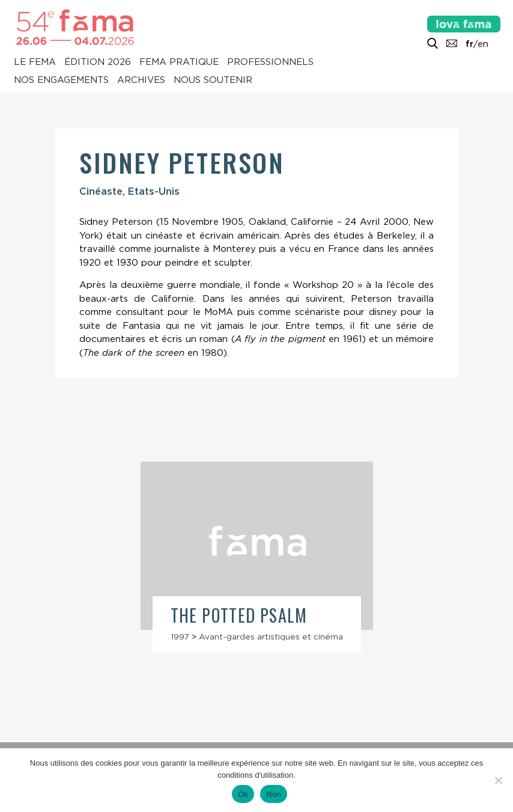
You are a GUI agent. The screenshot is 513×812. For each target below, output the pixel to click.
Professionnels (270, 63)
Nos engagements (61, 81)
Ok (243, 794)
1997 (180, 636)
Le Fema (35, 63)
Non (274, 794)
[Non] (498, 780)
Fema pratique (179, 63)
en (483, 44)
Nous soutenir (213, 81)
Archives (141, 81)
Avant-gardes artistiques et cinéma (271, 636)
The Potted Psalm (239, 615)
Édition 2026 (98, 63)
